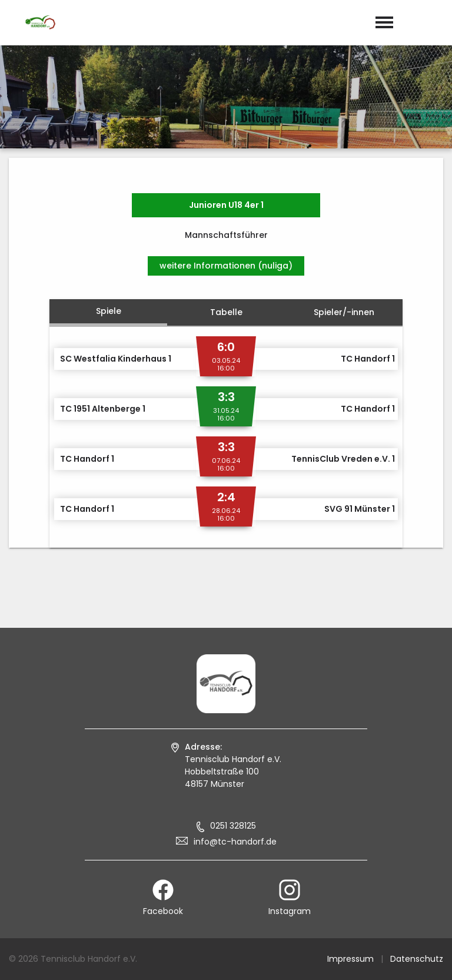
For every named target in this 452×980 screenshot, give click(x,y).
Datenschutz (417, 959)
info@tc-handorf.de (235, 842)
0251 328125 (233, 826)
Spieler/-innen (344, 312)
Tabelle (226, 312)
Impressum (350, 959)
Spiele (109, 311)
